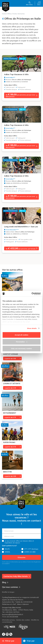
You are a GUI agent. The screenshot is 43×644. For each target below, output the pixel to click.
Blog (5, 582)
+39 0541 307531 (12, 612)
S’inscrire (21, 557)
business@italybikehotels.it (13, 614)
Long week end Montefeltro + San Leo (21, 227)
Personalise (22, 342)
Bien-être (7, 472)
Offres (9, 14)
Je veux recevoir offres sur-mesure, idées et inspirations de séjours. (19, 542)
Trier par (29, 641)
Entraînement (10, 413)
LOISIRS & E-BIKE (30, 552)
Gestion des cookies (23, 620)
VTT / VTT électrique (31, 549)
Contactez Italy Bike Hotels (17, 576)
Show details (32, 328)
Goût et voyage (10, 354)
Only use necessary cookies (22, 349)
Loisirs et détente (12, 383)
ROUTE (7, 549)
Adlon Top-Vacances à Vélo (16, 74)
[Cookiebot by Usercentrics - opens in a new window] (32, 294)
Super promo (9, 442)
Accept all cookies (22, 335)
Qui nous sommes (11, 587)
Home (4, 14)
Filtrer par (8, 641)
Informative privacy (8, 620)
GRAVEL (7, 552)
